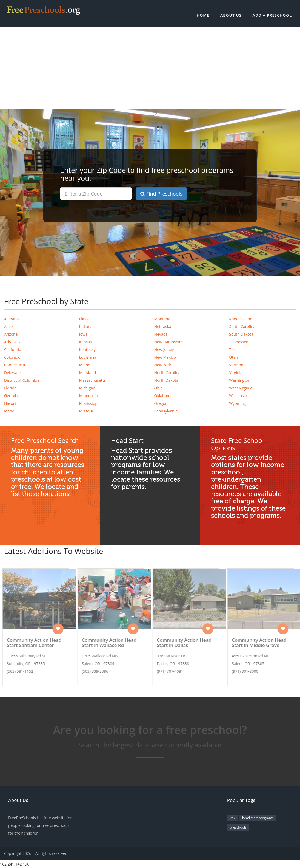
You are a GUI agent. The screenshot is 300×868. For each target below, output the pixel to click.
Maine (85, 365)
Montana (162, 319)
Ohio (158, 388)
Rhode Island (241, 319)
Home (203, 15)
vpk (233, 818)
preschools (238, 827)
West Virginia (241, 388)
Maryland (88, 373)
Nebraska (163, 326)
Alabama (12, 319)
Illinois (85, 319)
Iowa (83, 334)
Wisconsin (238, 396)
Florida (10, 388)
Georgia (11, 396)
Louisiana (88, 357)
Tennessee (239, 342)
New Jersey (164, 350)
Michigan (87, 388)
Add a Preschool (272, 15)
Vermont (237, 365)
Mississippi (89, 403)
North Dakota (166, 380)
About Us (231, 15)
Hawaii (10, 403)
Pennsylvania (166, 411)
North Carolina (167, 373)
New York (163, 365)
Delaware (13, 373)
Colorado (12, 357)
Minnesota (89, 396)
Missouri (87, 411)
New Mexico (165, 357)
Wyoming (237, 403)
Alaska (10, 326)
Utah (233, 357)
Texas (234, 350)
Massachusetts (92, 380)
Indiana (86, 326)
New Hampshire (169, 342)
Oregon (161, 403)
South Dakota (241, 334)
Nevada (161, 334)
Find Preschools (161, 194)
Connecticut (15, 365)
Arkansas (12, 342)
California (13, 350)
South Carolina (242, 326)
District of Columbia (22, 380)
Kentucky (87, 350)
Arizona (11, 334)
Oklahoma (163, 396)
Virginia (236, 373)
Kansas (85, 342)
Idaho (9, 411)
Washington (240, 380)
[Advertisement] (150, 68)
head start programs (258, 818)
